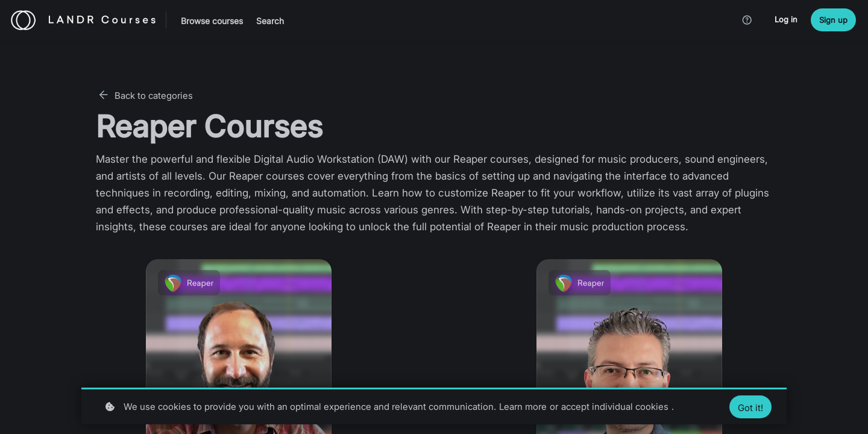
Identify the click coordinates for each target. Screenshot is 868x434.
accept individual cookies (615, 407)
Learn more (523, 407)
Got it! (750, 408)
